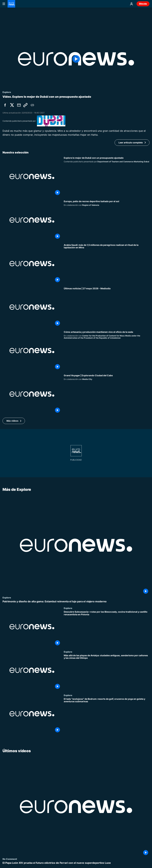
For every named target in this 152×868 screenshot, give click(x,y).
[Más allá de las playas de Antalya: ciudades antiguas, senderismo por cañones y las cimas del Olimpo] (107, 672)
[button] (14, 421)
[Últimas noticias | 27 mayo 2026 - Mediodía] (107, 307)
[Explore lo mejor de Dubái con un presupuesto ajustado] (107, 176)
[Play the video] (76, 59)
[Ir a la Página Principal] (11, 4)
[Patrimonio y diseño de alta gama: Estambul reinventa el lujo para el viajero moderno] (76, 601)
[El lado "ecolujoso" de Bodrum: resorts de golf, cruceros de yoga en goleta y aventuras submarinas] (107, 716)
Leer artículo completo (131, 143)
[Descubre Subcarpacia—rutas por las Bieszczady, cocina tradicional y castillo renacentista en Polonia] (107, 629)
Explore (7, 597)
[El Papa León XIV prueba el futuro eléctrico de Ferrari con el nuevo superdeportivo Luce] (76, 863)
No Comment (10, 859)
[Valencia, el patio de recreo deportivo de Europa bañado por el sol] (107, 220)
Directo (143, 4)
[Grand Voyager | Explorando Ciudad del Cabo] (107, 394)
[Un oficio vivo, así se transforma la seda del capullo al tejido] (107, 351)
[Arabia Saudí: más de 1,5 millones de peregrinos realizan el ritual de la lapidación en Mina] (107, 264)
